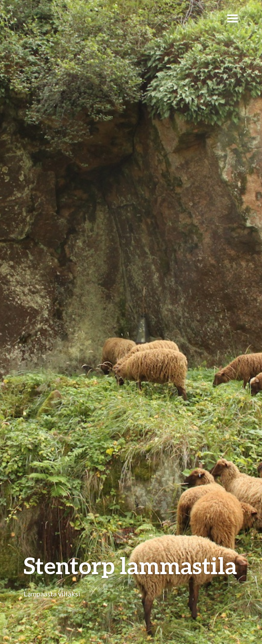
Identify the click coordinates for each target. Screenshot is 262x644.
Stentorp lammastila (130, 565)
